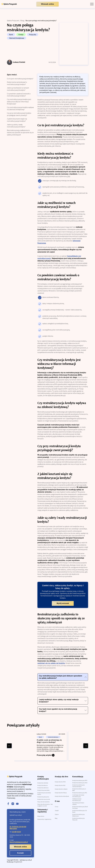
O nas (56, 807)
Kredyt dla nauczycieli (44, 799)
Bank (11, 35)
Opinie (57, 814)
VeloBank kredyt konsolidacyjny (77, 800)
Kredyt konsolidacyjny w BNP (79, 790)
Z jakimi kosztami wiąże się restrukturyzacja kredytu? (17, 120)
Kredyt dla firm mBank (61, 789)
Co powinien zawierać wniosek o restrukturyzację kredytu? (19, 95)
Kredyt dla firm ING (60, 785)
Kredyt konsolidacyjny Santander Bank (79, 786)
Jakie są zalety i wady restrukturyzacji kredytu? (16, 126)
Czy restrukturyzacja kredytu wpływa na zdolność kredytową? (20, 108)
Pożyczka (33, 35)
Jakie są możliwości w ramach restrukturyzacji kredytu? (18, 89)
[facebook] (8, 804)
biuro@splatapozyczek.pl (19, 842)
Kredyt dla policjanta (43, 797)
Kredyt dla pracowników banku (44, 793)
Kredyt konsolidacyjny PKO (80, 780)
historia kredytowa (53, 737)
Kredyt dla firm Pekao (61, 793)
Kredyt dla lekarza (43, 785)
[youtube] (17, 804)
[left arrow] (9, 746)
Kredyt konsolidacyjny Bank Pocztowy (80, 807)
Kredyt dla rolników (43, 783)
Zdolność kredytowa (17, 38)
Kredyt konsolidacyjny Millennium (79, 815)
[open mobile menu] (92, 4)
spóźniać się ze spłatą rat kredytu (51, 663)
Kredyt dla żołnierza (43, 788)
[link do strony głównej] (9, 4)
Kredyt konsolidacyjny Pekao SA (79, 819)
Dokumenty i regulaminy (44, 819)
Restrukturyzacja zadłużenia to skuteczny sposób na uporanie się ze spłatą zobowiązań (20, 132)
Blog (22, 20)
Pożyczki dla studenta (43, 802)
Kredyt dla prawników (43, 790)
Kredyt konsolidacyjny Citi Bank (80, 811)
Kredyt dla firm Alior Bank (62, 796)
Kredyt (21, 35)
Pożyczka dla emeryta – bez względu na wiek (45, 805)
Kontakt (20, 853)
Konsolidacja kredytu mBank (78, 804)
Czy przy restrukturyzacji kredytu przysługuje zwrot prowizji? (19, 114)
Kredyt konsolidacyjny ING (80, 793)
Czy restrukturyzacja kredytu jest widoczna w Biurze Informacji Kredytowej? (19, 102)
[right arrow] (86, 746)
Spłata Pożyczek (13, 20)
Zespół (57, 810)
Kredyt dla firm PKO (60, 782)
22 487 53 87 (17, 832)
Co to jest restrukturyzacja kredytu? (20, 79)
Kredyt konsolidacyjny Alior (80, 783)
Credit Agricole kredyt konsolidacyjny (78, 796)
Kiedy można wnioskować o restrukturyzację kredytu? (17, 83)
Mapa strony (41, 816)
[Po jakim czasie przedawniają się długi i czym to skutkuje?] (41, 746)
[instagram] (13, 804)
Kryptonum (18, 862)
